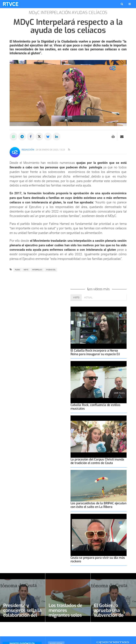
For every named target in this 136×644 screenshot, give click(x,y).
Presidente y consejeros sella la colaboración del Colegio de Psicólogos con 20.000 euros (22, 618)
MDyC (26, 270)
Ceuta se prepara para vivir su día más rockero (98, 559)
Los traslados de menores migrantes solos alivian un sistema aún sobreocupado (68, 615)
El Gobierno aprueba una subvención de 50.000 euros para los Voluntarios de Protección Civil (113, 618)
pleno (17, 270)
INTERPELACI (37, 270)
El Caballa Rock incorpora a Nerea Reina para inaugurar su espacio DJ (95, 352)
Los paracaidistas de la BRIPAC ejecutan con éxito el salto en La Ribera (99, 505)
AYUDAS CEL (51, 270)
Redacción (28, 150)
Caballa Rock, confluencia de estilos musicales (95, 407)
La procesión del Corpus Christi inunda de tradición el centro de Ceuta (97, 461)
